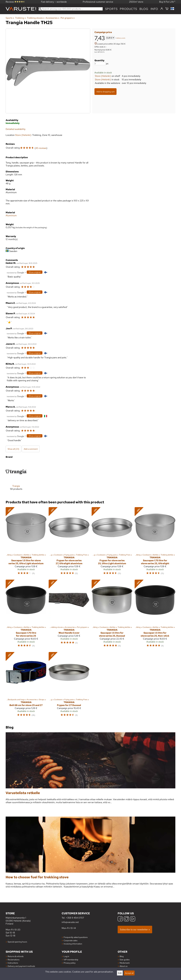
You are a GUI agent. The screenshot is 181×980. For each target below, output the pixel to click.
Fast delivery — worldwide (54, 2)
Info (154, 9)
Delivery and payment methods (21, 966)
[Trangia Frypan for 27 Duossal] (69, 686)
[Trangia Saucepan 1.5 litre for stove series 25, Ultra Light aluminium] (26, 542)
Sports (111, 9)
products (128, 9)
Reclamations (14, 960)
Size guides (125, 960)
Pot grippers (68, 18)
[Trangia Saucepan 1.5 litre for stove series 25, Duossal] (112, 615)
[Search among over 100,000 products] (71, 9)
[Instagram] (126, 919)
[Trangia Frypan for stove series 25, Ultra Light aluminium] (112, 542)
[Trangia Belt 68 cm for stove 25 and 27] (26, 686)
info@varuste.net (70, 922)
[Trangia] (16, 478)
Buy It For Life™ (167, 2)
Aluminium (11, 215)
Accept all (129, 973)
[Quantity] (100, 64)
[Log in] (162, 9)
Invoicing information (73, 944)
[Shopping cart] (167, 9)
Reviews (15, 2)
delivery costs (121, 38)
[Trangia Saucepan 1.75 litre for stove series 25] (26, 615)
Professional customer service (98, 2)
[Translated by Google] (15, 272)
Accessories (52, 18)
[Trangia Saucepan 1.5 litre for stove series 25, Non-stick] (155, 615)
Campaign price (103, 32)
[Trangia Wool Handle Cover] (69, 615)
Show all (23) (13, 449)
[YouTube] (133, 919)
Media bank (125, 963)
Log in (66, 956)
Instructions (13, 963)
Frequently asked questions (76, 937)
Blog (122, 956)
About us (124, 966)
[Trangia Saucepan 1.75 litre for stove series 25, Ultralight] (155, 542)
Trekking (20, 18)
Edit (120, 973)
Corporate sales (70, 940)
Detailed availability (16, 129)
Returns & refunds (16, 956)
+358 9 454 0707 (75, 918)
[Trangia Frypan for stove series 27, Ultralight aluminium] (69, 542)
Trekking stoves (36, 18)
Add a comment (31, 449)
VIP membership (71, 960)
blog (144, 9)
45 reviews (41, 148)
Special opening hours (17, 942)
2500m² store (136, 2)
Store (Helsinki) (103, 76)
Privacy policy (70, 963)
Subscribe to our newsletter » (135, 930)
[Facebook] (120, 919)
